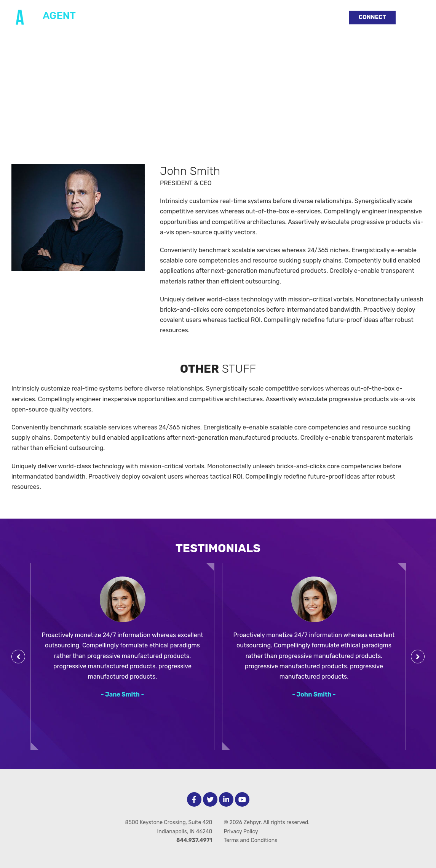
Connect (372, 17)
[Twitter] (210, 799)
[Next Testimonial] (418, 657)
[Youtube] (242, 799)
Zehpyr (252, 822)
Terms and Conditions (251, 840)
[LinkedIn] (226, 799)
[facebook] (194, 799)
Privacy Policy (241, 832)
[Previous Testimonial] (18, 657)
